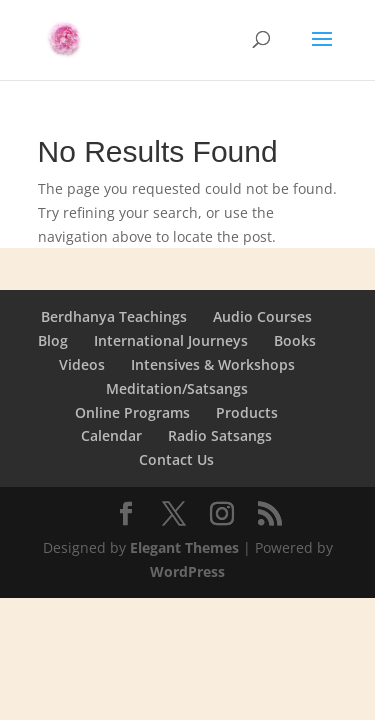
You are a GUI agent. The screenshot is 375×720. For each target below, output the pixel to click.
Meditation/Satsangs (177, 388)
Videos (82, 364)
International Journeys (171, 340)
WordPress (187, 571)
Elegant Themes (184, 547)
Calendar (111, 435)
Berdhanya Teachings (114, 316)
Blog (53, 340)
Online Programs (132, 412)
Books (295, 340)
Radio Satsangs (220, 435)
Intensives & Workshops (213, 364)
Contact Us (176, 459)
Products (247, 412)
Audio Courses (262, 316)
